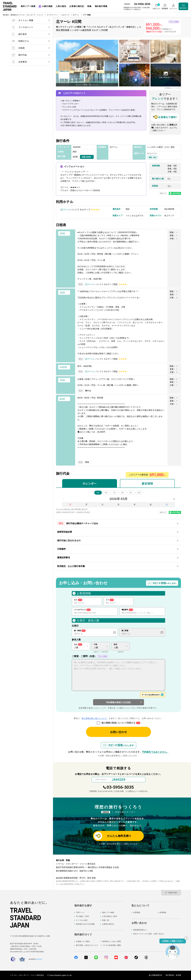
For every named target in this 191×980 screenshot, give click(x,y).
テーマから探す (82, 920)
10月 (139, 493)
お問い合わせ (119, 732)
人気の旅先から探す (110, 916)
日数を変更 (86, 157)
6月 (106, 493)
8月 (123, 493)
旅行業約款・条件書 (173, 975)
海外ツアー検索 (108, 912)
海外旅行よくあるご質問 (111, 941)
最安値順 (147, 483)
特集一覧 (106, 920)
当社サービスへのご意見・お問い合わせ (148, 934)
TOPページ (80, 912)
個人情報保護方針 (156, 975)
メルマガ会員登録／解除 (111, 945)
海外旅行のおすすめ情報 (85, 924)
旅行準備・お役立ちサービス (87, 945)
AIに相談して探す (83, 916)
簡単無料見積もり (140, 930)
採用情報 (163, 912)
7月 (114, 493)
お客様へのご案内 (83, 941)
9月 (131, 493)
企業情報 (137, 912)
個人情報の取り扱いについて (94, 718)
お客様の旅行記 (108, 924)
